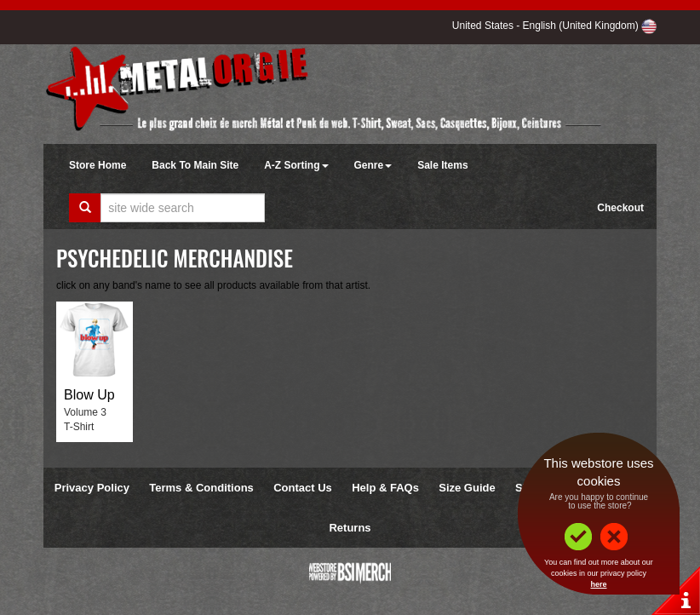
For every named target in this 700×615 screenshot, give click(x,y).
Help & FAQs (385, 488)
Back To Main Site (195, 165)
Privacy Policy (92, 488)
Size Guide (467, 488)
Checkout (620, 208)
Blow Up (89, 395)
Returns (350, 528)
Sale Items (442, 165)
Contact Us (303, 488)
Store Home (98, 165)
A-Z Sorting (296, 165)
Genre (373, 165)
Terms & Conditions (201, 488)
